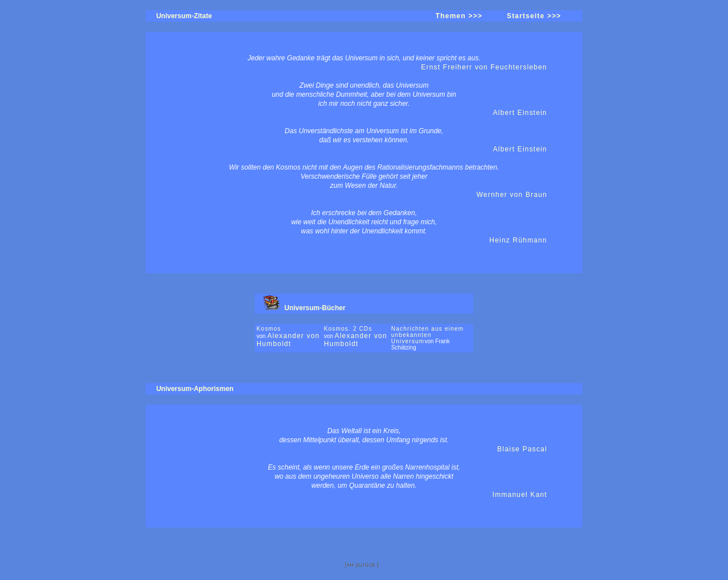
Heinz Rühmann (518, 240)
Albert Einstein (520, 113)
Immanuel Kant (520, 495)
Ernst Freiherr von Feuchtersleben (484, 67)
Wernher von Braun (512, 195)
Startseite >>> (534, 16)
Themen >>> (459, 16)
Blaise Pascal (522, 449)
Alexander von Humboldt (288, 340)
